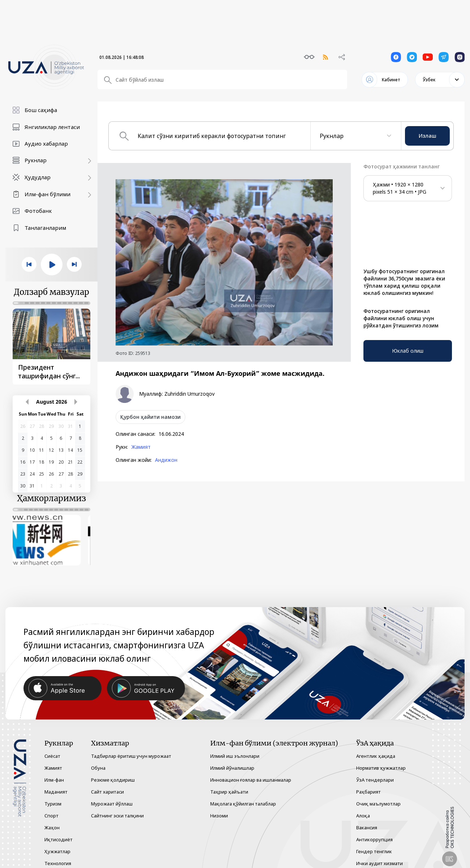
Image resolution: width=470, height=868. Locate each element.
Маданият (56, 784)
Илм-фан (54, 772)
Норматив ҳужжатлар (381, 760)
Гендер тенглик (374, 844)
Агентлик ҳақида (376, 748)
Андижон (166, 460)
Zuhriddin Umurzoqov (189, 394)
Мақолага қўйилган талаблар (243, 796)
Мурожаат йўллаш (112, 796)
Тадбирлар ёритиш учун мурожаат (131, 748)
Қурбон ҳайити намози (150, 417)
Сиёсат (52, 748)
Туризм (53, 796)
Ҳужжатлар (57, 844)
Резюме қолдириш (113, 772)
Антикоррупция (374, 832)
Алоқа (363, 808)
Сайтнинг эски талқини (117, 808)
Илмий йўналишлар (232, 760)
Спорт (51, 808)
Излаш (428, 136)
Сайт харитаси (107, 784)
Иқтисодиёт (59, 832)
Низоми (219, 808)
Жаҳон (52, 820)
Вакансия (367, 820)
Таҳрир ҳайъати (229, 784)
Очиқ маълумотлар (378, 796)
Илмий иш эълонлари (235, 748)
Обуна (98, 760)
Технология (58, 856)
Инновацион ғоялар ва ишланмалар (251, 772)
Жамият (141, 447)
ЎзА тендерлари (375, 772)
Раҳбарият (368, 784)
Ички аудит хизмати (380, 856)
